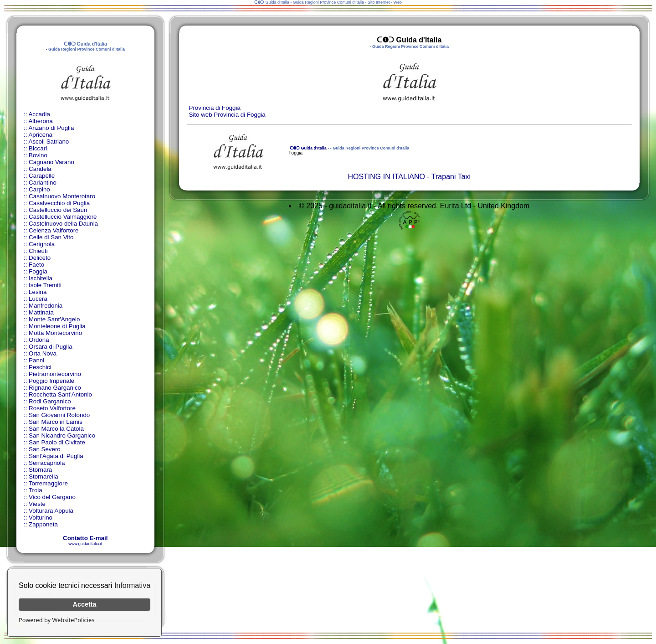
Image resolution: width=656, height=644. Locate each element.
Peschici (40, 367)
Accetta (85, 604)
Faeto (36, 265)
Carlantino (43, 183)
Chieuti (38, 251)
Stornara (40, 470)
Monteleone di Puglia (57, 326)
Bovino (38, 155)
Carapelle (42, 176)
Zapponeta (43, 524)
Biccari (38, 148)
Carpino (39, 189)
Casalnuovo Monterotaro (62, 196)
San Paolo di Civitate (57, 442)
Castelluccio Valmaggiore (63, 217)
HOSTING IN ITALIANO (386, 177)
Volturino (41, 518)
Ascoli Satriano (49, 142)
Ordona (39, 340)
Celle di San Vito (51, 237)
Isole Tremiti (45, 285)
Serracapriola (47, 463)
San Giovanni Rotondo (59, 415)
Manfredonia (46, 306)
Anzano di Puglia (51, 128)
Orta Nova (43, 353)
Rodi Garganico (50, 401)
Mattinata (41, 312)
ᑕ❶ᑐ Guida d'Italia (308, 148)
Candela (40, 169)
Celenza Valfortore (54, 230)
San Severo (45, 449)
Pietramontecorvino (55, 374)
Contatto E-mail (85, 538)
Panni (36, 360)
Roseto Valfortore (52, 408)
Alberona (40, 121)
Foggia (38, 271)
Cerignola (42, 244)
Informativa (132, 585)
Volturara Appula (51, 511)
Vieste (37, 504)
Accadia (39, 114)
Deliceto (40, 258)
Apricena (40, 135)
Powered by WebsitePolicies (56, 620)
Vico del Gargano (52, 497)
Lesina (38, 292)
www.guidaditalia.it (85, 544)
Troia (36, 490)
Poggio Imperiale (51, 381)
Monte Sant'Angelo (54, 319)
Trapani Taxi (451, 177)
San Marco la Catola (56, 429)
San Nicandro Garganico (62, 435)
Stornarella (43, 477)
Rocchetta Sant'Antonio (60, 394)
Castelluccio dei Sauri (58, 210)
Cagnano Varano (51, 162)
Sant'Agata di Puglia (56, 456)
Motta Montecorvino (55, 333)
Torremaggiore (48, 483)
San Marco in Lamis (56, 422)
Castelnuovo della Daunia (63, 224)
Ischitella (41, 278)
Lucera (38, 299)
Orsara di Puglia (51, 347)
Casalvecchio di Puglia (59, 203)
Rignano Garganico (55, 388)
